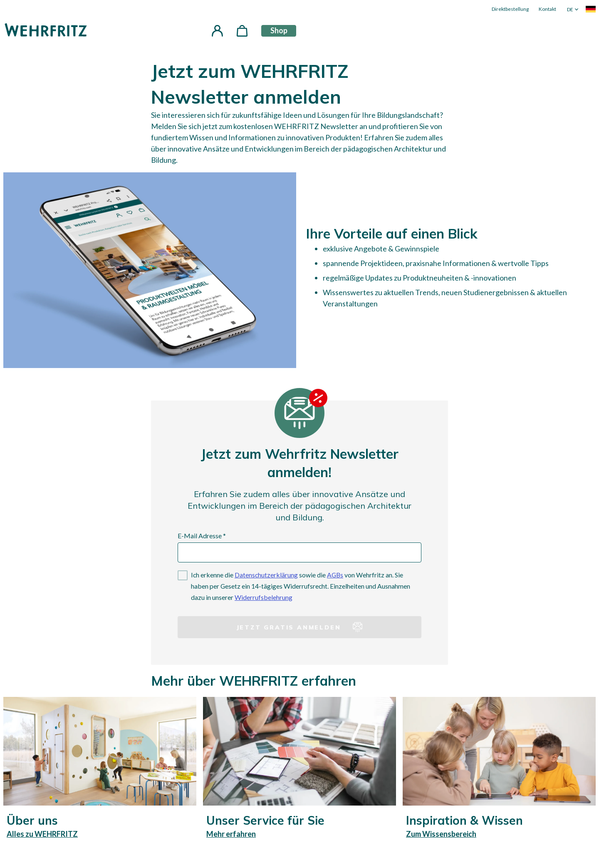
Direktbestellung (510, 9)
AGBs (335, 575)
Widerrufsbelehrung (264, 597)
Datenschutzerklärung (266, 575)
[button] (217, 31)
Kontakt (547, 9)
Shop (279, 30)
